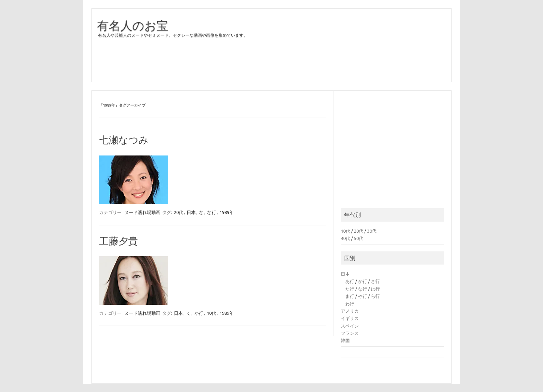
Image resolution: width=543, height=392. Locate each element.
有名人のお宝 (133, 25)
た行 (350, 289)
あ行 (350, 281)
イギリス (350, 318)
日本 (191, 212)
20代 (179, 212)
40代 (345, 238)
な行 (212, 212)
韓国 (345, 340)
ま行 (350, 296)
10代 (211, 313)
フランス (350, 333)
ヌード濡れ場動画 (142, 212)
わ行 (350, 304)
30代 (372, 231)
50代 (359, 238)
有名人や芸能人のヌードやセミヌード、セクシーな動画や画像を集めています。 (173, 35)
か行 (199, 313)
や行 (363, 296)
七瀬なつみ (124, 140)
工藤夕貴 (118, 241)
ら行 (375, 296)
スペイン (350, 326)
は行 (375, 289)
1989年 (227, 212)
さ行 (375, 281)
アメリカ (350, 311)
